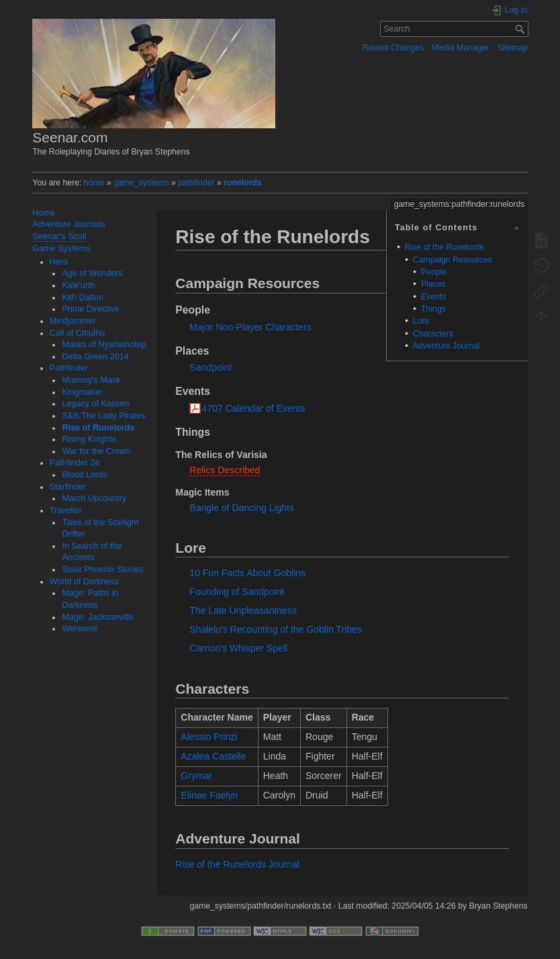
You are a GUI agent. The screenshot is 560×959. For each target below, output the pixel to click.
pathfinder (196, 183)
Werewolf (79, 629)
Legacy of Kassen (95, 404)
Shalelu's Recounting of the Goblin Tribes (275, 629)
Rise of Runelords (98, 428)
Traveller (66, 510)
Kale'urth (78, 285)
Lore (421, 321)
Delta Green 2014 (95, 357)
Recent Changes (393, 48)
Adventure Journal (446, 346)
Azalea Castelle (213, 756)
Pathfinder (69, 368)
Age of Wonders (92, 273)
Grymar (196, 776)
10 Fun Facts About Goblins (247, 573)
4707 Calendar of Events (253, 408)
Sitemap (513, 48)
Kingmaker (82, 392)
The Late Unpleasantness (243, 610)
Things (433, 309)
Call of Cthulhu (78, 333)
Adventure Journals (69, 224)
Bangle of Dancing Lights (242, 508)
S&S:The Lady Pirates (103, 416)
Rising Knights (89, 439)
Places (433, 284)
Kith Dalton (83, 298)
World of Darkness (84, 582)
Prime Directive (90, 309)
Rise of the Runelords (445, 247)
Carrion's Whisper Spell (238, 648)
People (434, 272)
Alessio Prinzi (209, 737)
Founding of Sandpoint (237, 592)
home (94, 183)
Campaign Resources (453, 260)
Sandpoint (211, 367)
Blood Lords (84, 475)
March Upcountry (94, 498)
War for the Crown (96, 451)
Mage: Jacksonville (97, 617)
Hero (59, 262)
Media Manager (460, 48)
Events (433, 297)
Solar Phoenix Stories (102, 569)
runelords (243, 183)
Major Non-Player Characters (250, 327)
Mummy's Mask (91, 380)
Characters (433, 334)
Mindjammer (73, 321)
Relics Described (225, 470)
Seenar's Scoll (59, 236)
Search (521, 29)
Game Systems (61, 248)
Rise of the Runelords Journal (237, 864)
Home (44, 213)
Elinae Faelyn (209, 795)
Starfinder (68, 487)
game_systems (141, 183)
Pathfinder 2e (75, 463)
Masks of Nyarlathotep (104, 345)
